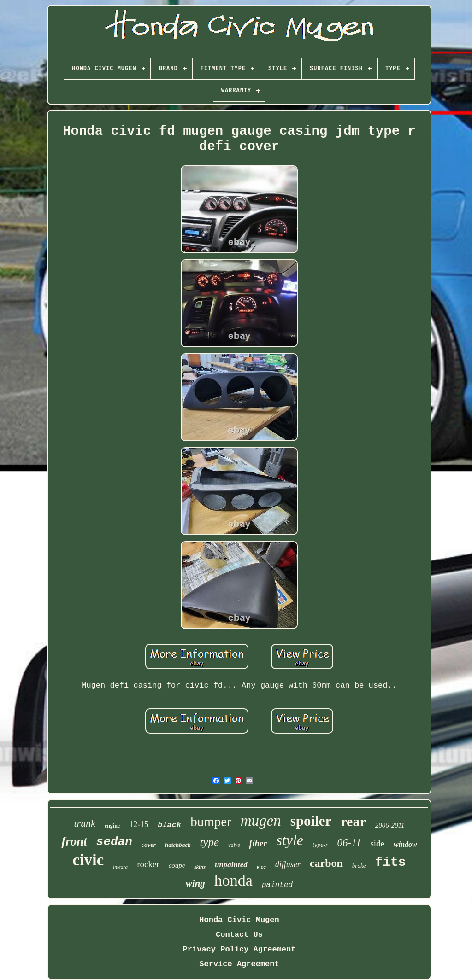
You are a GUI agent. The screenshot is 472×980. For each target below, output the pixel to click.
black (169, 825)
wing (195, 883)
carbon (326, 863)
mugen (261, 821)
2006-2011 (390, 825)
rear (353, 821)
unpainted (231, 865)
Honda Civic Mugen (239, 920)
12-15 (139, 824)
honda (233, 880)
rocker (148, 864)
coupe (177, 865)
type (210, 842)
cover (149, 845)
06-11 (349, 843)
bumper (211, 822)
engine (112, 826)
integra (120, 867)
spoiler (311, 821)
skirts (200, 867)
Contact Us (239, 935)
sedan (114, 842)
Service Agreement (239, 964)
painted (277, 885)
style (290, 840)
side (377, 843)
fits (390, 862)
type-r (320, 845)
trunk (84, 823)
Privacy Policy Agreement (239, 949)
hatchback (178, 845)
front (74, 841)
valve (234, 845)
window (405, 844)
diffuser (288, 864)
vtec (261, 867)
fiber (258, 843)
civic (88, 860)
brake (359, 866)
